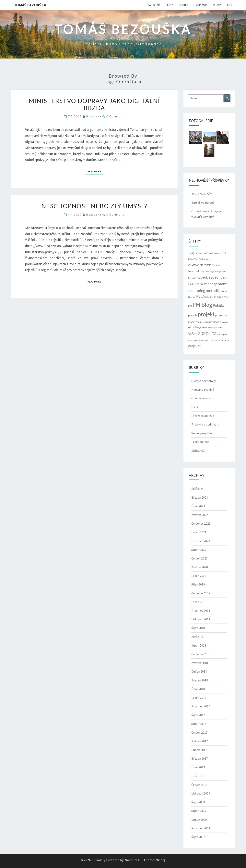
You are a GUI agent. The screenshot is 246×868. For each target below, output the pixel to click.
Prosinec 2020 (201, 541)
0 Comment (115, 116)
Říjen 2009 (198, 802)
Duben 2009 (199, 820)
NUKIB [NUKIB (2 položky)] (213, 297)
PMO (195, 407)
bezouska (94, 116)
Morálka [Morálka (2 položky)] (192, 297)
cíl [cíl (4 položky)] (225, 253)
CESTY (169, 5)
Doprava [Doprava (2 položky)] (209, 259)
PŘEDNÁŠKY (201, 5)
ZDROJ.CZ (198, 451)
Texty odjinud (200, 442)
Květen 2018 (200, 663)
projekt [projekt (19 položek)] (206, 314)
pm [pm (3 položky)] (190, 306)
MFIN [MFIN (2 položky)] (224, 291)
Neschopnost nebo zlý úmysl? (94, 206)
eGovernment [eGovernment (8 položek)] (201, 265)
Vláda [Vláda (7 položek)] (193, 334)
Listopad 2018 (201, 619)
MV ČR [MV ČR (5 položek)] (200, 297)
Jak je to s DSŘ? (202, 194)
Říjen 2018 (198, 628)
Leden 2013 (199, 776)
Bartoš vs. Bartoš (203, 203)
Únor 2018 (198, 689)
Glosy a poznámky (204, 381)
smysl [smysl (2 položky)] (199, 328)
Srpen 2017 (199, 724)
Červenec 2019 (201, 593)
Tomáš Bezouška (30, 5)
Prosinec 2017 (201, 706)
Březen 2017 (200, 758)
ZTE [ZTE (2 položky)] (219, 334)
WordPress (133, 860)
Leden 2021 (199, 532)
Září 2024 (197, 489)
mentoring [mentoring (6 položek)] (197, 291)
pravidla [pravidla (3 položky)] (193, 315)
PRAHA (217, 5)
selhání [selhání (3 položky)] (192, 328)
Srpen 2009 (199, 811)
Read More (95, 171)
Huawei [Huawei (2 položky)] (217, 266)
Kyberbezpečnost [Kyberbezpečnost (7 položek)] (211, 277)
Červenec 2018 (201, 654)
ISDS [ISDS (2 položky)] (202, 272)
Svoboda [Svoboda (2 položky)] (218, 328)
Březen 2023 (200, 497)
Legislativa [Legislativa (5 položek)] (196, 284)
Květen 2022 (200, 515)
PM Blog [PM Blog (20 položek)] (202, 305)
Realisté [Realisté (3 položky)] (209, 322)
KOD (230, 5)
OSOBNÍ (183, 5)
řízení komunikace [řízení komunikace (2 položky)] (212, 341)
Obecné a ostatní (203, 398)
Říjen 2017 (198, 715)
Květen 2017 (200, 741)
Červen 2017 (199, 732)
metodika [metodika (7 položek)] (214, 290)
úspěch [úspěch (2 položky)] (224, 334)
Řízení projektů (202, 433)
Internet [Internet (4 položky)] (194, 271)
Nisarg (161, 860)
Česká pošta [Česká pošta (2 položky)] (193, 341)
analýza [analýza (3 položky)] (193, 253)
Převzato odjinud (203, 416)
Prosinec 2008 (201, 828)
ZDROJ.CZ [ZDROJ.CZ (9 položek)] (207, 334)
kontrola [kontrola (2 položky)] (192, 278)
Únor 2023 (198, 506)
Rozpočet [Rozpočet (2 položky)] (224, 322)
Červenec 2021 (201, 523)
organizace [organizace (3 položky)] (223, 297)
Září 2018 (197, 637)
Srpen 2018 (199, 645)
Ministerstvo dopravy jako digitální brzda (94, 104)
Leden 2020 (199, 576)
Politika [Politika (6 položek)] (219, 305)
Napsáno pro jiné (203, 389)
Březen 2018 (200, 680)
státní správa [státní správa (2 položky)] (208, 328)
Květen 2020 (200, 567)
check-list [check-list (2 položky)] (218, 254)
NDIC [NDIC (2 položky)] (207, 297)
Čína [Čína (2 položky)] (201, 341)
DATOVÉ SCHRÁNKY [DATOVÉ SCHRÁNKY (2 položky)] (197, 259)
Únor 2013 (198, 767)
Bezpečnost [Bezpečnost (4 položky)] (205, 253)
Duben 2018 (199, 671)
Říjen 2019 (198, 584)
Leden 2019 (199, 602)
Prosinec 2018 (201, 611)
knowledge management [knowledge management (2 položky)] (215, 272)
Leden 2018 (199, 698)
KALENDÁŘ (154, 5)
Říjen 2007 (198, 837)
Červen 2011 (199, 785)
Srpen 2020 (199, 550)
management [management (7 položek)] (215, 284)
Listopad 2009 (201, 793)
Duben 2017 (199, 750)
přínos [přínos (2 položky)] (201, 322)
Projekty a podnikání (205, 424)
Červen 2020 (199, 558)
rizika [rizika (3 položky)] (216, 322)
